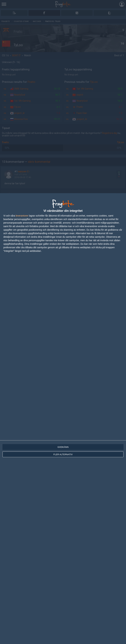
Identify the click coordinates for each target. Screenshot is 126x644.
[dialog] (63, 419)
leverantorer (22, 216)
